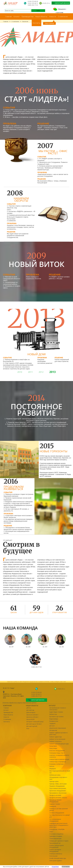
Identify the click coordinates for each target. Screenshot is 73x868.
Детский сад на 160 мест (34, 724)
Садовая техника (55, 804)
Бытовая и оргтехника (56, 717)
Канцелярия (53, 746)
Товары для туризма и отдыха (59, 841)
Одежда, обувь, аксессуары (58, 784)
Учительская (53, 856)
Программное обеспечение (58, 793)
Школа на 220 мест (32, 715)
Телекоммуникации (55, 839)
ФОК (28, 729)
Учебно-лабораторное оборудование (57, 846)
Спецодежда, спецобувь (57, 829)
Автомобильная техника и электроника (58, 709)
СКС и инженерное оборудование (55, 820)
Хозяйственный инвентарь (58, 858)
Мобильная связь (55, 775)
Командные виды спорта (57, 753)
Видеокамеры (54, 719)
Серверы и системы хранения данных (59, 810)
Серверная (53, 806)
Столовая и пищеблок (56, 834)
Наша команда (49, 23)
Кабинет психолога (55, 741)
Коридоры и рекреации (57, 764)
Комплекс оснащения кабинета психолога (59, 756)
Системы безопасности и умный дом (59, 816)
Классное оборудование (57, 751)
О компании (63, 16)
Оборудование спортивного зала (58, 778)
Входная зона (54, 721)
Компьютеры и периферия (58, 762)
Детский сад (30, 710)
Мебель (52, 766)
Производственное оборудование (55, 801)
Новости (53, 16)
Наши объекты (41, 16)
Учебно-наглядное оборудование (55, 850)
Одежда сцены (54, 781)
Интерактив (53, 730)
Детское (52, 726)
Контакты (36, 23)
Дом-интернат (31, 712)
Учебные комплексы (56, 854)
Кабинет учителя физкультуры (59, 744)
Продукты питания (55, 795)
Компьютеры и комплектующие (59, 759)
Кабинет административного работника (59, 734)
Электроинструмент (56, 861)
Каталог (17, 16)
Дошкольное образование (58, 728)
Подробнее (55, 867)
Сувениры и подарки (56, 836)
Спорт (51, 832)
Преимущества (27, 16)
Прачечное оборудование (58, 791)
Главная (8, 16)
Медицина (53, 769)
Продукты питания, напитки (58, 798)
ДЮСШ (29, 708)
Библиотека (53, 714)
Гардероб (52, 723)
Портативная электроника (58, 788)
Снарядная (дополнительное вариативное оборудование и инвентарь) (59, 825)
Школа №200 (30, 719)
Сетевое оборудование (57, 813)
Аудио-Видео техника (56, 712)
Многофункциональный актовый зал (60, 772)
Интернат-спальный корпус (35, 722)
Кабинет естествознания (57, 739)
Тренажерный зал (55, 843)
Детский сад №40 (32, 726)
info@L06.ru (46, 3)
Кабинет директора (56, 737)
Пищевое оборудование (57, 786)
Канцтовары (53, 748)
